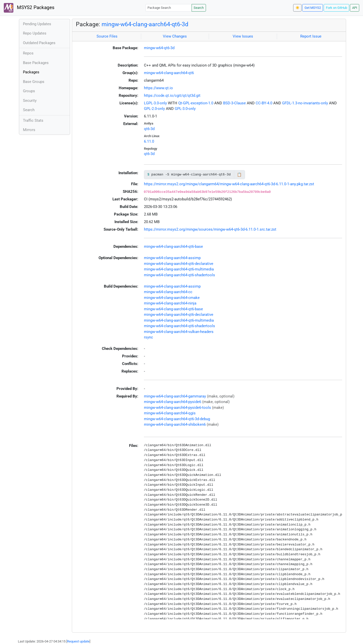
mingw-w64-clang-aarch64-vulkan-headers (179, 332)
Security (30, 101)
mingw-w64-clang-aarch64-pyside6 (173, 402)
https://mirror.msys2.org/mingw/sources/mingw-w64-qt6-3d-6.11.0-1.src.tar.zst (210, 229)
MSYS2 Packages (29, 8)
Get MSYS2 (313, 8)
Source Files (107, 36)
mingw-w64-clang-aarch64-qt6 (169, 73)
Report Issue (311, 36)
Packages (31, 72)
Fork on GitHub (337, 8)
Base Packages (36, 63)
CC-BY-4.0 (264, 103)
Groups (29, 91)
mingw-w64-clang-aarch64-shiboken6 (175, 424)
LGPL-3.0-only (155, 103)
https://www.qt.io (158, 88)
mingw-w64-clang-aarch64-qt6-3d (145, 24)
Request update (78, 641)
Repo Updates (35, 33)
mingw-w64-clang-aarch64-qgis (170, 413)
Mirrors (29, 130)
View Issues (243, 36)
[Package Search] (169, 8)
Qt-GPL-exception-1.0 (196, 103)
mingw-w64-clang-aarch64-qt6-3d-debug (177, 419)
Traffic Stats (33, 120)
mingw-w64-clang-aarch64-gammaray (175, 396)
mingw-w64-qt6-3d (159, 48)
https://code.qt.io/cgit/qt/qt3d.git (172, 96)
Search (199, 8)
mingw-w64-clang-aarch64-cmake (172, 298)
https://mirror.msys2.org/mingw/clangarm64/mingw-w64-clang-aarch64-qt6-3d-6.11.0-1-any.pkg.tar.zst (229, 184)
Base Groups (34, 82)
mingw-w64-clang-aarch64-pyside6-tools (177, 408)
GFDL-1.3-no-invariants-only (305, 103)
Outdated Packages (39, 43)
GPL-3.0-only (185, 109)
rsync (148, 337)
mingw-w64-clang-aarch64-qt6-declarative (179, 264)
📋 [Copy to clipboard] (239, 175)
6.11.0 (149, 141)
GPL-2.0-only (154, 109)
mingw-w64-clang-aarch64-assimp (172, 258)
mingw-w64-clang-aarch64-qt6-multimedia (179, 269)
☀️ (297, 8)
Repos (28, 53)
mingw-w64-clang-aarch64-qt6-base (173, 247)
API (355, 8)
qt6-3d (149, 129)
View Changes (175, 36)
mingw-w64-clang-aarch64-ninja (170, 303)
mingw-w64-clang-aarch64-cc (168, 292)
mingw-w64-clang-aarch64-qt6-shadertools (179, 275)
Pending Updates (37, 24)
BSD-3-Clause (234, 103)
